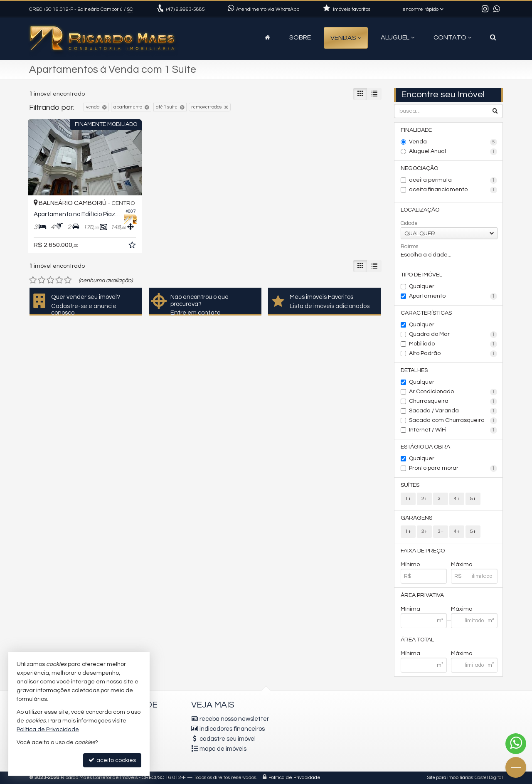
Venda (453, 142)
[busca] (493, 37)
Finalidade (416, 130)
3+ (441, 499)
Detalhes (414, 370)
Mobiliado (453, 344)
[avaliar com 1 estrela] (33, 280)
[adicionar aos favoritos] (133, 247)
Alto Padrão (453, 354)
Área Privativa (422, 595)
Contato (452, 37)
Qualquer (422, 286)
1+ (408, 499)
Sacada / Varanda (453, 411)
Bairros (409, 247)
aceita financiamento (453, 190)
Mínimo (410, 565)
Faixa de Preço (423, 551)
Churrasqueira (453, 402)
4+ (457, 499)
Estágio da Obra (425, 447)
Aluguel (398, 37)
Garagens (416, 518)
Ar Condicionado (453, 392)
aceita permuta (453, 180)
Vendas (346, 38)
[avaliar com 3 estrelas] (50, 280)
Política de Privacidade (294, 778)
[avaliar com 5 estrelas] (68, 280)
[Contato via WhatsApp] (516, 744)
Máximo (462, 565)
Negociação (419, 168)
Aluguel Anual (453, 152)
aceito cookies (112, 760)
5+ (473, 499)
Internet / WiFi (453, 430)
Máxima (462, 609)
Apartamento (453, 296)
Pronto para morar (453, 468)
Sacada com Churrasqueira (453, 421)
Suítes (410, 485)
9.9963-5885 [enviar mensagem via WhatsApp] (186, 9)
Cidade (409, 223)
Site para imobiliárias (450, 778)
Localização (420, 210)
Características (426, 313)
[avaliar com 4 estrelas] (59, 280)
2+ (424, 499)
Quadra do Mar (453, 335)
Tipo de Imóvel (421, 275)
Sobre (300, 37)
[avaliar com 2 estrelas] (42, 280)
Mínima (410, 609)
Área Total (417, 640)
